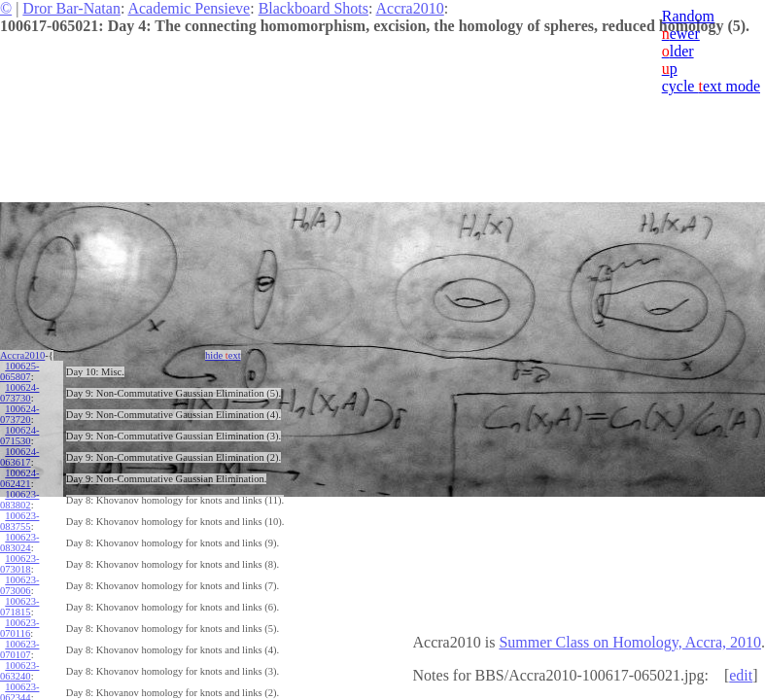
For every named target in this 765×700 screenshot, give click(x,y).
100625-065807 (19, 371)
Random (688, 16)
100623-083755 (19, 521)
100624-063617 (19, 457)
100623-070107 (19, 649)
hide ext (223, 355)
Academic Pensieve (189, 8)
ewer (681, 34)
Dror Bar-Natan (71, 8)
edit (741, 675)
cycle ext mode (711, 86)
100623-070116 (19, 628)
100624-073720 (19, 414)
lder (678, 51)
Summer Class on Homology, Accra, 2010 (630, 642)
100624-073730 (19, 393)
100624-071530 (19, 436)
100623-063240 (19, 671)
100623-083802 (19, 500)
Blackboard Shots (313, 8)
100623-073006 (19, 585)
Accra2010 (410, 8)
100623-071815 (19, 607)
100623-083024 (19, 542)
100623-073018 (19, 564)
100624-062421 (19, 478)
